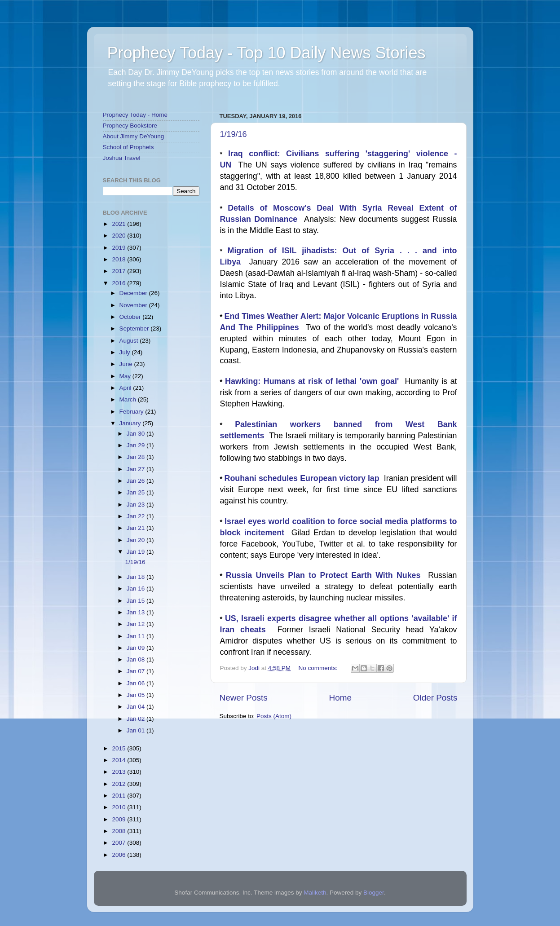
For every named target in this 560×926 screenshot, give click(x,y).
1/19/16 (234, 134)
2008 (119, 831)
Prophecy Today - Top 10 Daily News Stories (267, 53)
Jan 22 (137, 516)
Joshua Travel (122, 158)
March (129, 399)
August (130, 341)
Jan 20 (137, 540)
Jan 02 (137, 719)
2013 (119, 772)
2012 (119, 784)
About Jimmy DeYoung (134, 136)
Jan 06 (137, 683)
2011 (119, 796)
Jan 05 (137, 695)
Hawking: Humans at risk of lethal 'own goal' (315, 381)
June (127, 364)
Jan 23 (137, 505)
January (131, 423)
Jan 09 (137, 648)
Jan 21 (137, 528)
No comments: (319, 668)
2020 (119, 236)
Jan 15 (137, 601)
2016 (119, 283)
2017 (119, 271)
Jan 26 (137, 481)
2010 (119, 807)
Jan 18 (137, 577)
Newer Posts (244, 698)
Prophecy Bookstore (130, 126)
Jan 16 (137, 589)
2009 (119, 819)
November (134, 305)
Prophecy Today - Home (135, 115)
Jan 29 (137, 445)
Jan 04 (137, 707)
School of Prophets (128, 147)
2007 (119, 843)
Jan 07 (137, 671)
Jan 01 (137, 730)
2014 (119, 760)
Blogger (374, 893)
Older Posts (435, 698)
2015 (119, 748)
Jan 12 (137, 624)
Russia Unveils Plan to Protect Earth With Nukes (327, 575)
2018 (119, 259)
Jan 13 (137, 612)
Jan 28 (137, 457)
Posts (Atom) (274, 716)
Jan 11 (137, 636)
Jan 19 (137, 552)
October (131, 317)
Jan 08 (137, 659)
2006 (119, 855)
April (126, 388)
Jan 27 (137, 469)
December (134, 293)
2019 (119, 248)
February (132, 412)
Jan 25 (137, 492)
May (126, 376)
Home (340, 698)
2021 (119, 224)
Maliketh (315, 893)
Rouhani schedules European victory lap (304, 478)
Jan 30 (137, 434)
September (135, 329)
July (126, 352)
